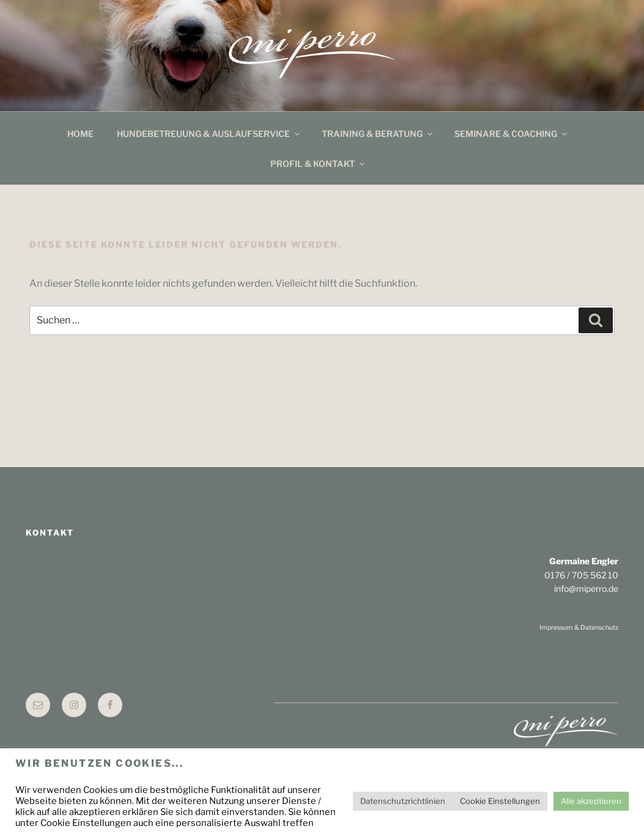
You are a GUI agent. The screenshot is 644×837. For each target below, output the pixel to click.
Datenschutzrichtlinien (403, 801)
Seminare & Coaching (512, 134)
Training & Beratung (378, 134)
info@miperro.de (586, 588)
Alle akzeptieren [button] (591, 801)
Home (80, 134)
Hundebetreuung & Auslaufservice (209, 134)
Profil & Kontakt (318, 164)
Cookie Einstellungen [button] (500, 801)
